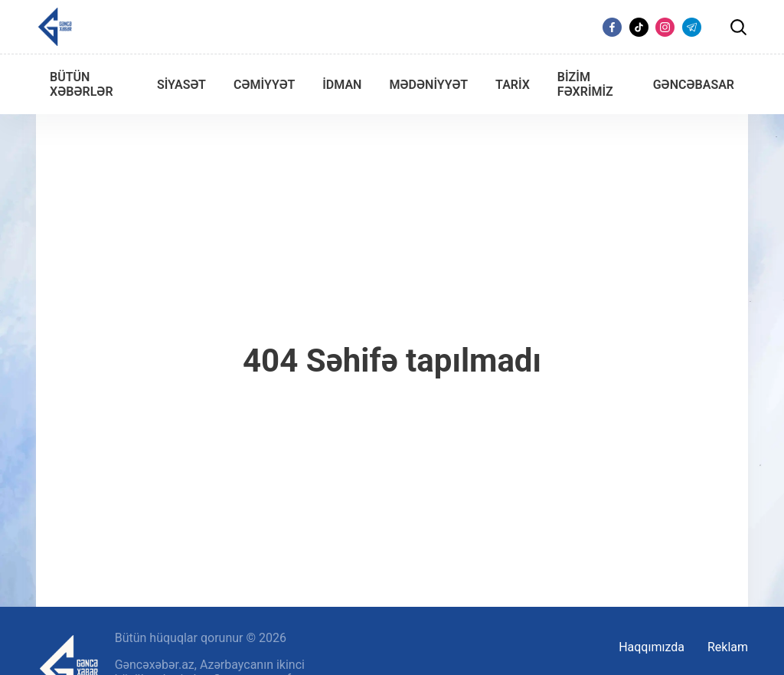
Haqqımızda (652, 647)
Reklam (728, 647)
